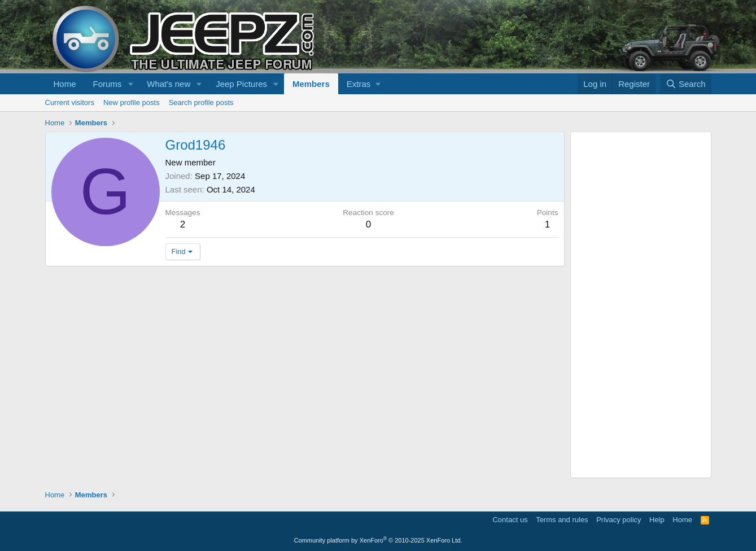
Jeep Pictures (241, 84)
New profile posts (132, 102)
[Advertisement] (641, 305)
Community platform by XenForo (378, 540)
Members (311, 84)
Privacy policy (619, 520)
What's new (169, 84)
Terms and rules (562, 520)
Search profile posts (201, 102)
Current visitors (70, 102)
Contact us (510, 520)
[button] (130, 84)
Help (657, 520)
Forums (108, 84)
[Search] (686, 84)
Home (65, 84)
